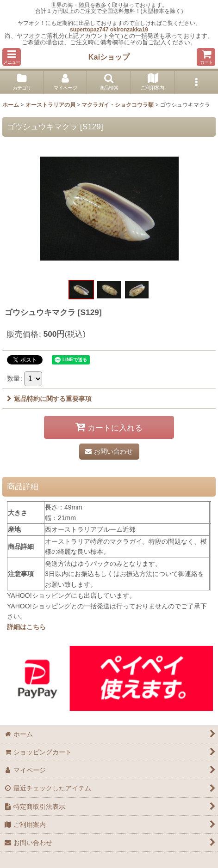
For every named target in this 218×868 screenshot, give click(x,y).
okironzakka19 (129, 30)
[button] (12, 57)
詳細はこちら (26, 627)
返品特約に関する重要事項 (49, 399)
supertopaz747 (89, 30)
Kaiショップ (109, 57)
